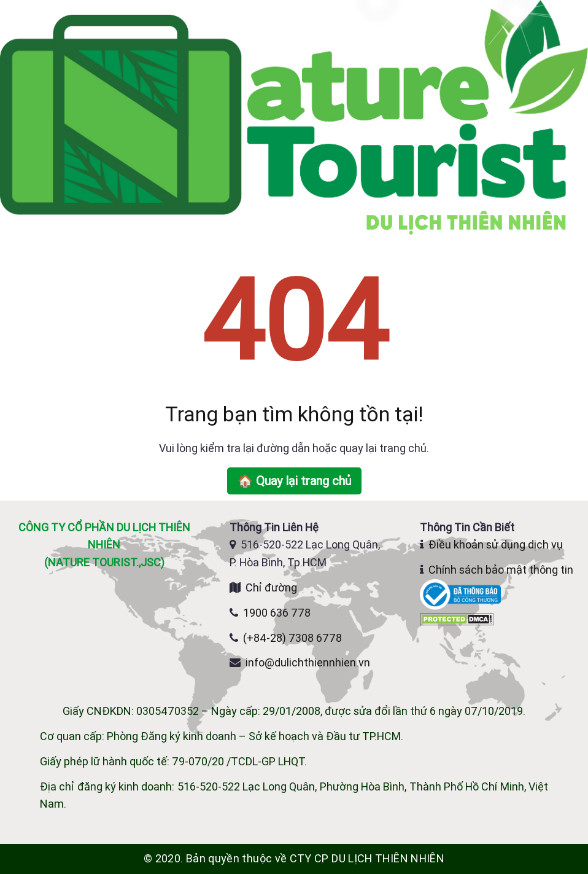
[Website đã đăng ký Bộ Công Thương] (462, 594)
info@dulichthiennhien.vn (308, 662)
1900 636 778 (277, 613)
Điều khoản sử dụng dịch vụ (496, 544)
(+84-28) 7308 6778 (292, 638)
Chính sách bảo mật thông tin (501, 570)
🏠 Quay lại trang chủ (294, 481)
